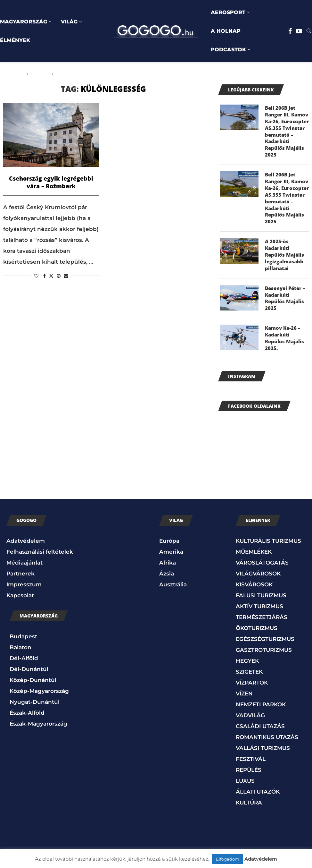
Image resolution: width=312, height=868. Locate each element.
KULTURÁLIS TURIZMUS (268, 517)
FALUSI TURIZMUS (261, 572)
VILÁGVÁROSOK (258, 550)
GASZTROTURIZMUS (264, 626)
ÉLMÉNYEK (15, 40)
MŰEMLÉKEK (254, 528)
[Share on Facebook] (45, 276)
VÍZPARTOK (252, 659)
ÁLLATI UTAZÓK (258, 768)
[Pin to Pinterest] (59, 276)
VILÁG (69, 22)
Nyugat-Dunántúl (35, 678)
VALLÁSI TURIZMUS (263, 725)
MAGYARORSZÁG (24, 22)
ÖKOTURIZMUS (257, 605)
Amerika (171, 528)
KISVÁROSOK (254, 561)
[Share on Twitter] (51, 276)
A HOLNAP (226, 31)
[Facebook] (290, 31)
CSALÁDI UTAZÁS (260, 703)
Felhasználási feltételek (40, 528)
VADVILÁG (250, 692)
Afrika (168, 539)
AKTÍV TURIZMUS (259, 583)
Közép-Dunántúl (33, 656)
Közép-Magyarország (39, 667)
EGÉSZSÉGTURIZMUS (265, 616)
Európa (169, 517)
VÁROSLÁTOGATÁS (262, 539)
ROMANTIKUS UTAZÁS (267, 714)
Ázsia (167, 550)
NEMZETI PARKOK (261, 681)
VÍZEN (244, 670)
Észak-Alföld (27, 689)
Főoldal (12, 74)
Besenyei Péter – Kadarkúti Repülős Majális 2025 (286, 273)
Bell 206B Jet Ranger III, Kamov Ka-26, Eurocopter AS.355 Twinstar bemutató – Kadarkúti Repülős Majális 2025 (286, 127)
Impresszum (24, 561)
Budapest (23, 613)
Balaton (21, 624)
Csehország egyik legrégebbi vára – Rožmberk (51, 182)
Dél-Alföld (24, 634)
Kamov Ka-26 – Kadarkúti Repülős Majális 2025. (286, 311)
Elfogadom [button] (228, 859)
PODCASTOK (228, 50)
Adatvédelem (26, 517)
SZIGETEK (249, 648)
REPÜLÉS (249, 746)
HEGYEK (247, 637)
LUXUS (245, 757)
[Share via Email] (66, 276)
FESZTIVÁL (251, 736)
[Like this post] (36, 276)
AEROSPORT (228, 12)
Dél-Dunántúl (29, 645)
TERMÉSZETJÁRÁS (262, 594)
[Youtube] (299, 31)
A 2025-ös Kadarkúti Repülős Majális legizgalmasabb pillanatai (286, 234)
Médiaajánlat (25, 539)
